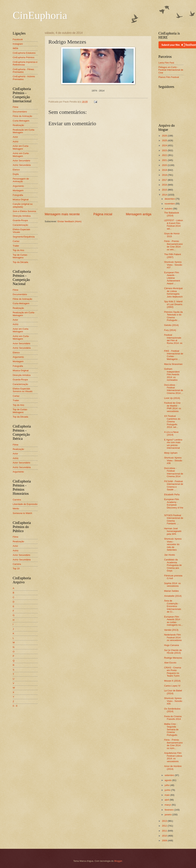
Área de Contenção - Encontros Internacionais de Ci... (173, 606)
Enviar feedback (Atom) (70, 221)
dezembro (170, 199)
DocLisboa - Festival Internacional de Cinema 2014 (174, 472)
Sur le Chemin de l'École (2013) (173, 651)
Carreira (17, 500)
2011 (165, 831)
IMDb (16, 48)
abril (167, 800)
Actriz (16, 142)
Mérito (16, 509)
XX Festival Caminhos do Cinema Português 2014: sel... (172, 422)
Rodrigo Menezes (173, 658)
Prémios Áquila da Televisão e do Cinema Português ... (173, 316)
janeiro (168, 815)
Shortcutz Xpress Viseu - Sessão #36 (173, 460)
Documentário (20, 112)
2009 (165, 841)
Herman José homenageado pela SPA (173, 531)
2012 (165, 826)
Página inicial (103, 214)
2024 (165, 145)
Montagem (18, 190)
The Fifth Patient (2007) (173, 256)
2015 (165, 190)
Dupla (16, 174)
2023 (165, 150)
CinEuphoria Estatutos (24, 53)
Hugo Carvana (172, 645)
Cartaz (16, 241)
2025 (165, 140)
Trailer (16, 246)
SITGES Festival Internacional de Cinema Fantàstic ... (174, 519)
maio (167, 795)
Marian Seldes (171, 591)
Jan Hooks (170, 555)
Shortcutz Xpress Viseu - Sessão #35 (173, 701)
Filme (16, 107)
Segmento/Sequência (24, 237)
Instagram (18, 44)
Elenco (16, 170)
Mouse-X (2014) (172, 681)
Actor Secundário (22, 161)
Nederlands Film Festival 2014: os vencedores (173, 637)
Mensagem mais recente (62, 214)
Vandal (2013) (171, 630)
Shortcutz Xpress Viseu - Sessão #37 (173, 265)
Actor (15, 137)
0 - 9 (15, 706)
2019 (165, 170)
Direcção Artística (22, 216)
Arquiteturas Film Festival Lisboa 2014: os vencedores (173, 757)
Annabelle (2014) (173, 596)
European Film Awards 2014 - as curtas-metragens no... (173, 621)
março (168, 805)
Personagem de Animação (21, 180)
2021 (165, 160)
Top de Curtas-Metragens (20, 256)
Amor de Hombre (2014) (173, 767)
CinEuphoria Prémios (24, 57)
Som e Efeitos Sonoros (25, 211)
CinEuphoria (40, 15)
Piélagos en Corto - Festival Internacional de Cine (171, 70)
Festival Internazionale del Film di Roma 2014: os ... (173, 340)
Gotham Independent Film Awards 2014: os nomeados (172, 374)
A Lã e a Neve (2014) (171, 433)
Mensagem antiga (139, 214)
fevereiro (170, 810)
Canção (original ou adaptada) (23, 205)
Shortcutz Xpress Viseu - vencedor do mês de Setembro (173, 544)
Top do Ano (18, 250)
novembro (170, 204)
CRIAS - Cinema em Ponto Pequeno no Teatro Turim (173, 672)
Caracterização (21, 225)
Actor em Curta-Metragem (21, 147)
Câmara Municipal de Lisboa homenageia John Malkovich (173, 292)
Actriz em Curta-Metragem (21, 155)
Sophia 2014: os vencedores (172, 585)
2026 (165, 136)
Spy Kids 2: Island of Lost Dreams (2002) (173, 304)
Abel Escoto (170, 663)
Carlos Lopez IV (172, 686)
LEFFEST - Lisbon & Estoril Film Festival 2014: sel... (174, 224)
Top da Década (21, 262)
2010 (165, 836)
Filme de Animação (23, 116)
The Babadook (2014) (172, 214)
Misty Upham (171, 453)
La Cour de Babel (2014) (173, 692)
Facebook (18, 39)
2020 (165, 165)
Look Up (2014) (172, 398)
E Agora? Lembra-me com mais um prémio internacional (174, 444)
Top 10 (16, 568)
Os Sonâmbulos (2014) (172, 710)
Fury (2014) (170, 330)
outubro (169, 209)
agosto (168, 780)
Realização (18, 125)
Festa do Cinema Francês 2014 (173, 718)
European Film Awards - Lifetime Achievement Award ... (172, 278)
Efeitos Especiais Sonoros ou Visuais (23, 390)
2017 (165, 180)
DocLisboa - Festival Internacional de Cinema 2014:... (174, 389)
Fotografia (18, 195)
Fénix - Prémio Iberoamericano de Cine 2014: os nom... (173, 744)
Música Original (21, 200)
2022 (165, 155)
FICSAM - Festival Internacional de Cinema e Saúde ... (174, 485)
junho (168, 790)
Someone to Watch (22, 513)
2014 (165, 195)
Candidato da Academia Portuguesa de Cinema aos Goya (173, 565)
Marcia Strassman (173, 364)
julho (167, 785)
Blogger (118, 861)
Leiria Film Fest (166, 63)
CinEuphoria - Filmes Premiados (23, 71)
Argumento (18, 186)
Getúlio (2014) (171, 325)
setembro (170, 775)
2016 (165, 185)
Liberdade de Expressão (25, 504)
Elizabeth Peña (172, 494)
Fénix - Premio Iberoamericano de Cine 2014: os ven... (173, 245)
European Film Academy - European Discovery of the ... (174, 505)
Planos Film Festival (169, 77)
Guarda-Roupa (20, 220)
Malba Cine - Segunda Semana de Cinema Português (171, 730)
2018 (165, 175)
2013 (165, 821)
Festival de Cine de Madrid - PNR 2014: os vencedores (173, 407)
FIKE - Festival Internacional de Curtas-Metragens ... (174, 355)
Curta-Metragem (21, 121)
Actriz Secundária (22, 165)
